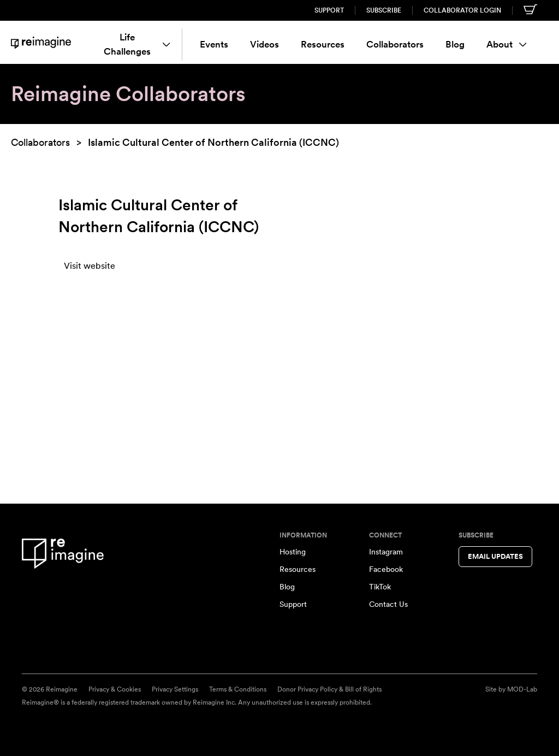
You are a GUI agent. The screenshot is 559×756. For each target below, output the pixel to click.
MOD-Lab (522, 689)
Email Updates (495, 556)
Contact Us (388, 604)
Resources (323, 44)
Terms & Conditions (238, 689)
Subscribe (384, 10)
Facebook (386, 569)
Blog (455, 44)
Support (329, 10)
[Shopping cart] (530, 9)
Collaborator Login (462, 10)
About (507, 44)
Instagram (386, 552)
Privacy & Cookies (115, 689)
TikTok (380, 587)
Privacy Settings (175, 689)
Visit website (90, 266)
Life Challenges (136, 44)
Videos (264, 44)
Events (214, 44)
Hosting (293, 552)
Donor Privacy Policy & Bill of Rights (329, 689)
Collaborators (395, 44)
